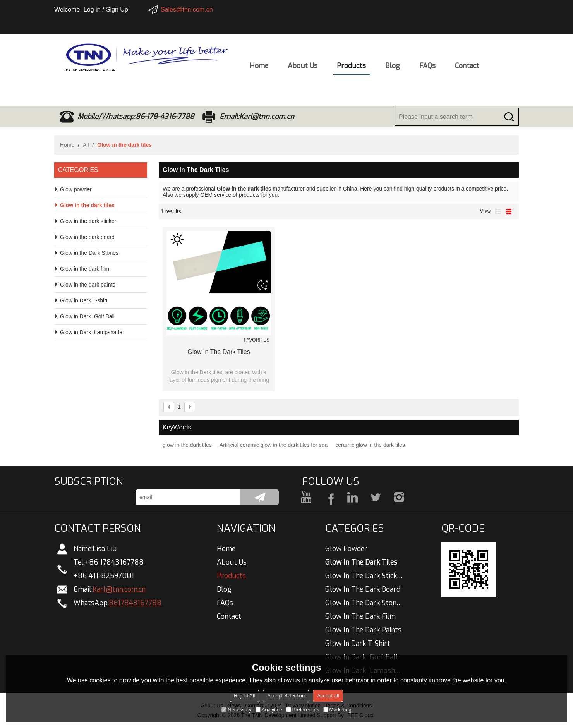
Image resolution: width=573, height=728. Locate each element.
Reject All (244, 696)
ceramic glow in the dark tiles (370, 445)
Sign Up (117, 9)
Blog (393, 68)
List (498, 211)
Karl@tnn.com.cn (119, 589)
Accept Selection (286, 696)
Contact (467, 68)
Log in (92, 9)
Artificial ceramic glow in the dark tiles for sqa (274, 445)
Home (259, 68)
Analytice (269, 710)
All (86, 145)
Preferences (303, 710)
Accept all (328, 696)
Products (351, 68)
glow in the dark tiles (219, 352)
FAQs (427, 68)
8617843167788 (135, 603)
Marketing (337, 710)
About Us (303, 68)
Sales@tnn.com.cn (187, 9)
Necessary (236, 710)
